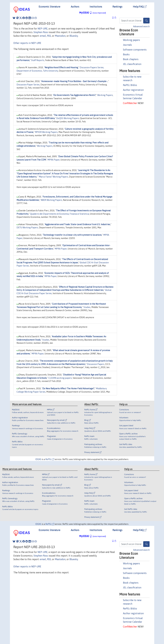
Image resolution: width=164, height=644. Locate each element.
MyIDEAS (93, 13)
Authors (75, 7)
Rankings (117, 7)
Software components (135, 50)
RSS (49, 36)
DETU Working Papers (27, 228)
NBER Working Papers (51, 200)
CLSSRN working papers (60, 378)
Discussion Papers (96, 364)
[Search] (146, 21)
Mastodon (60, 36)
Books (126, 54)
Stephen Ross (41, 32)
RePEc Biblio (130, 85)
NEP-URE (43, 29)
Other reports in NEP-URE (27, 43)
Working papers (131, 40)
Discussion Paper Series (28, 85)
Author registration (133, 90)
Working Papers (105, 95)
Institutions (96, 7)
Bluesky (74, 36)
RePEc (50, 459)
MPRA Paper (54, 160)
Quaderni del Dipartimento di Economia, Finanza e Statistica (60, 214)
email (43, 36)
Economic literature (49, 7)
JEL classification (132, 64)
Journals (127, 45)
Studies (87, 307)
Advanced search (141, 26)
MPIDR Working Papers (46, 132)
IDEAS (38, 459)
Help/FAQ (140, 7)
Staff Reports (38, 60)
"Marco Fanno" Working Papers (53, 177)
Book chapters (131, 59)
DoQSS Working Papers (68, 118)
